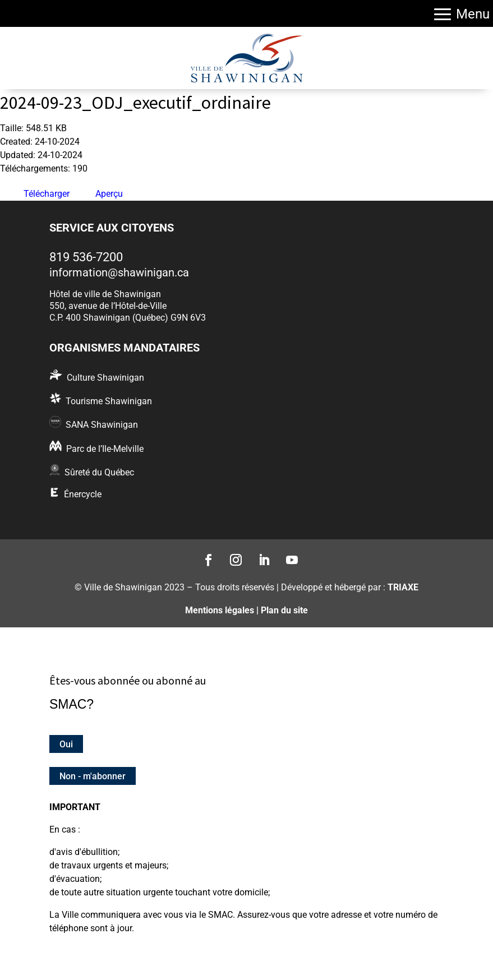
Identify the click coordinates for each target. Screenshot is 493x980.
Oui (66, 744)
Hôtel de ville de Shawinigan (105, 294)
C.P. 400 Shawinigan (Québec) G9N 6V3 (128, 318)
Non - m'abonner (93, 776)
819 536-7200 (86, 257)
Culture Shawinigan (105, 378)
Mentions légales (220, 610)
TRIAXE (403, 587)
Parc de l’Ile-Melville (105, 449)
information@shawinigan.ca (119, 272)
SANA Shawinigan (102, 425)
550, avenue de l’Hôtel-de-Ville (108, 306)
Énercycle (83, 494)
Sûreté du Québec (99, 472)
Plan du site (284, 610)
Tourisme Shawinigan (109, 401)
